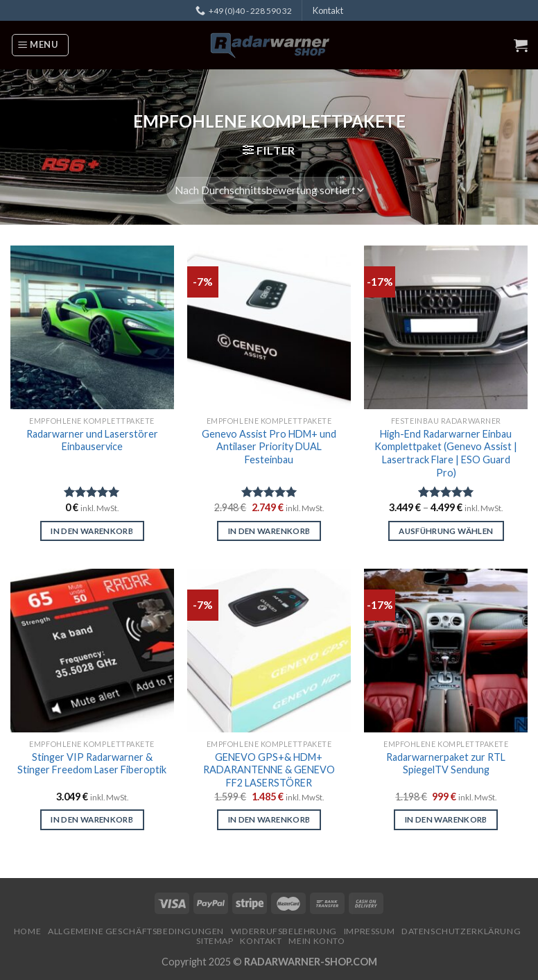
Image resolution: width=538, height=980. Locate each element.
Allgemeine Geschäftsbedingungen (136, 931)
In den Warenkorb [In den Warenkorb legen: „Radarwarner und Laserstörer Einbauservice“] (92, 531)
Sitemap (215, 941)
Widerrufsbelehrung (284, 931)
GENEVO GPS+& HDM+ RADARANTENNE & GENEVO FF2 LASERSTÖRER (269, 770)
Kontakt (328, 10)
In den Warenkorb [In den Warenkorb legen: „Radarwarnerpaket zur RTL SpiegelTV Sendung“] (446, 819)
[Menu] (40, 45)
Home (27, 931)
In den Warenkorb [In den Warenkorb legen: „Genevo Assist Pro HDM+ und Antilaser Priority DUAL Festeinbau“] (269, 531)
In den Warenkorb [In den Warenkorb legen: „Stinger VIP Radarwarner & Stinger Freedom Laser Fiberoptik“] (92, 819)
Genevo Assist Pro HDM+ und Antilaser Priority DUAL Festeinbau (269, 447)
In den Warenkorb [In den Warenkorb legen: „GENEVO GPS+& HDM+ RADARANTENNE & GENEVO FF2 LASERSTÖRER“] (269, 819)
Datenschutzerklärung (461, 931)
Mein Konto (316, 941)
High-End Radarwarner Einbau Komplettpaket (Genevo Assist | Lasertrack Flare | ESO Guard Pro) (446, 453)
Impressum (370, 931)
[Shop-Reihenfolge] (269, 190)
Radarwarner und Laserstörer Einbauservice (92, 440)
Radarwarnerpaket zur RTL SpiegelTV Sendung (446, 764)
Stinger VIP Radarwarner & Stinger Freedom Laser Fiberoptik (92, 764)
